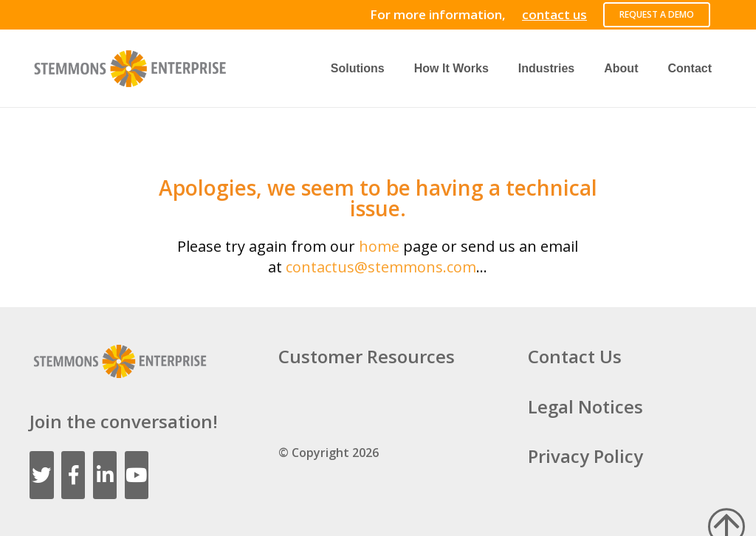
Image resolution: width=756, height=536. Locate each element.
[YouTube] (137, 475)
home (379, 246)
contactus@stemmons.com (381, 267)
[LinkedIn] (105, 475)
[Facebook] (73, 475)
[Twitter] (42, 475)
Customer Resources (367, 356)
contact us (554, 14)
